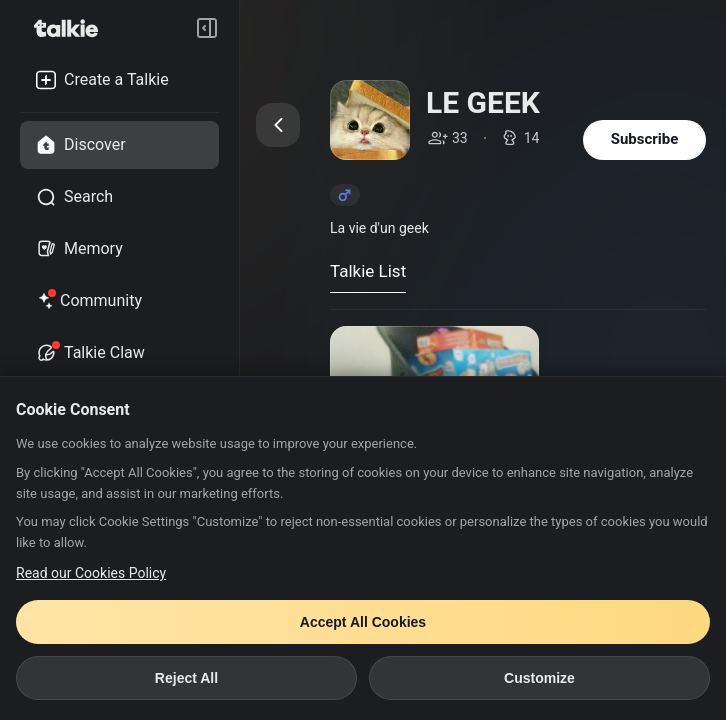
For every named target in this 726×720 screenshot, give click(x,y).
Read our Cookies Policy (91, 573)
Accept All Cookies (363, 622)
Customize (539, 678)
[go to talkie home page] (72, 28)
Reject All (186, 678)
